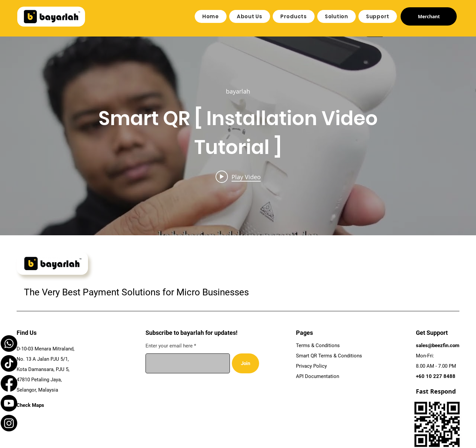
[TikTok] (9, 363)
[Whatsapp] (9, 343)
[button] (250, 16)
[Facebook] (9, 383)
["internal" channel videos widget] (238, 136)
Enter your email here (169, 346)
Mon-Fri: (425, 356)
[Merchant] (429, 16)
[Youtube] (9, 403)
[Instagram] (9, 423)
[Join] (245, 363)
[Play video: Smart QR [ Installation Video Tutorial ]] (238, 177)
